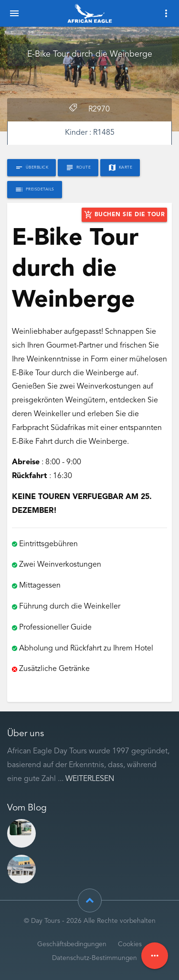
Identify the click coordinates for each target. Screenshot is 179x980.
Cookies (130, 945)
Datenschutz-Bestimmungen (95, 958)
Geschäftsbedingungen (72, 945)
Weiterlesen (90, 779)
